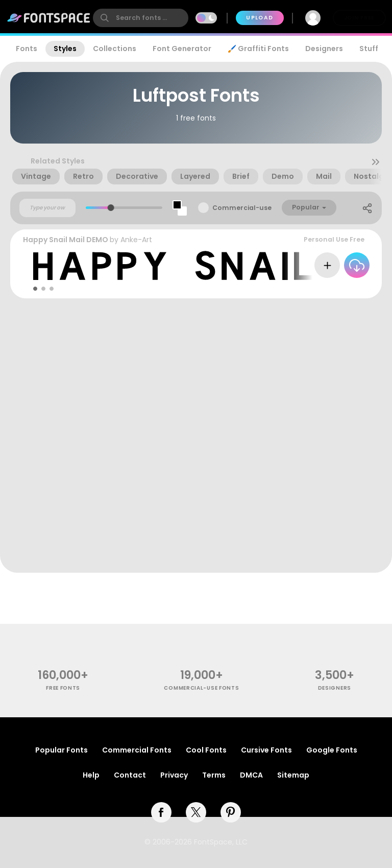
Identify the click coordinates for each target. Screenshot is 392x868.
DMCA (251, 775)
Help (91, 775)
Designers (324, 49)
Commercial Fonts (137, 750)
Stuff (369, 49)
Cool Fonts (206, 750)
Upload (260, 18)
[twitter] (196, 812)
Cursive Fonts (266, 750)
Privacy (174, 775)
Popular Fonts (62, 750)
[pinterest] (231, 812)
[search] (141, 18)
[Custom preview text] (47, 208)
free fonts (63, 688)
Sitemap (293, 775)
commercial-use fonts (201, 688)
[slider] (111, 208)
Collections (115, 49)
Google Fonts (332, 750)
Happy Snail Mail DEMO (66, 240)
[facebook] (161, 812)
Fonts (27, 49)
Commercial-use (242, 208)
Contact (130, 775)
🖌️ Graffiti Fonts (258, 49)
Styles (65, 49)
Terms (214, 775)
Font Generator (182, 49)
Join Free (359, 18)
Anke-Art (136, 240)
